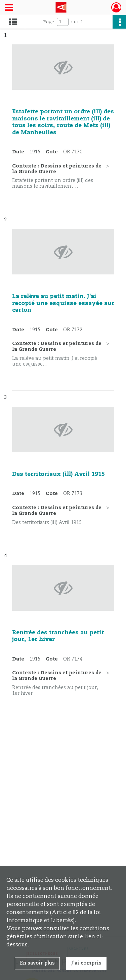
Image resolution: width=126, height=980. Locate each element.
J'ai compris (86, 963)
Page (49, 22)
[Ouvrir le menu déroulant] (9, 8)
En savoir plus (37, 963)
